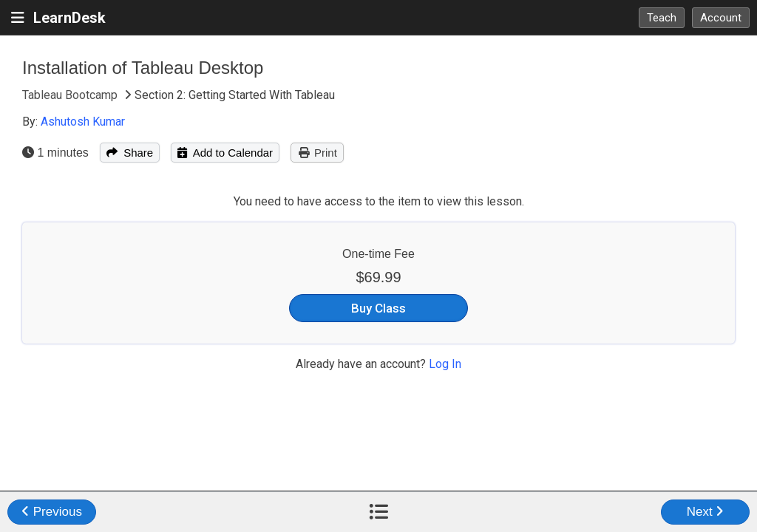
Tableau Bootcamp (71, 95)
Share (130, 153)
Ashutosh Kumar (83, 122)
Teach (662, 18)
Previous (52, 512)
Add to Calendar (225, 153)
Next (706, 512)
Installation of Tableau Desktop (143, 68)
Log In (445, 364)
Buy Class (378, 308)
